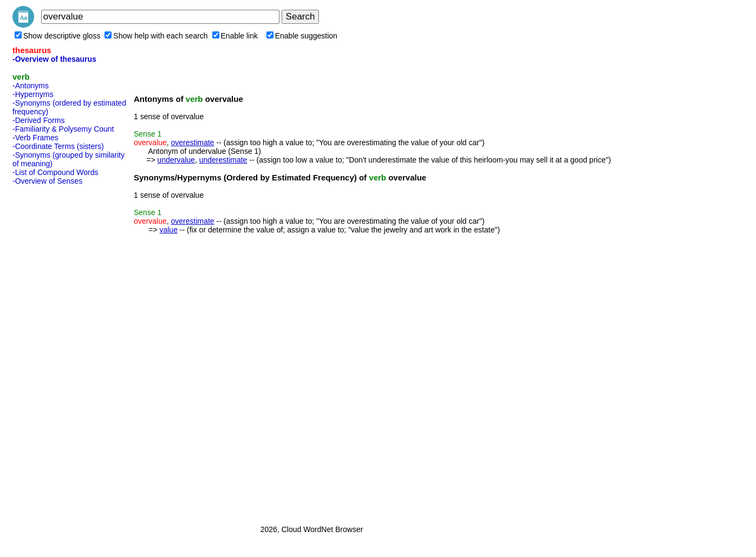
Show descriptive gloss (57, 36)
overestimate (192, 143)
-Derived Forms (38, 120)
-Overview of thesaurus (54, 59)
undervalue (176, 160)
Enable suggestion (302, 36)
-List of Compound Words (55, 172)
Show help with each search (156, 36)
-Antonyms (31, 86)
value (168, 230)
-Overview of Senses (47, 181)
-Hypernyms (33, 94)
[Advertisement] (56, 352)
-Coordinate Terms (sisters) (58, 146)
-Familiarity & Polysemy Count (63, 129)
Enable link (235, 36)
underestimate (223, 160)
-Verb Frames (35, 138)
